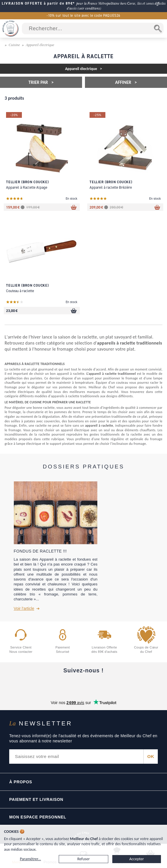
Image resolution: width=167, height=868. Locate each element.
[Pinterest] (132, 685)
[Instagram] (83, 685)
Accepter (137, 859)
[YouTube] (59, 685)
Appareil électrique (40, 45)
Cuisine (14, 45)
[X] (108, 685)
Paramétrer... (30, 859)
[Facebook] (35, 685)
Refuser (83, 859)
